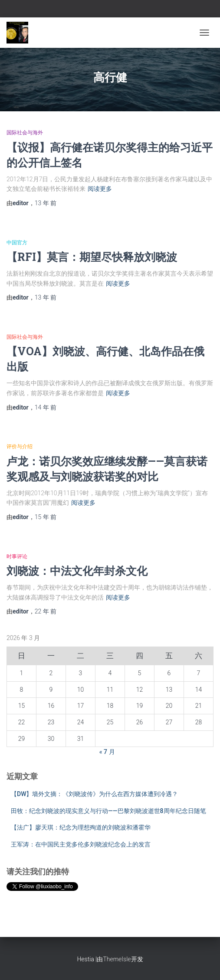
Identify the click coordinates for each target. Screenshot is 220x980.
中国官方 (17, 243)
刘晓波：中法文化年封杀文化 (77, 571)
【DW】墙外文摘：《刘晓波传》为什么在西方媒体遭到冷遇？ (94, 794)
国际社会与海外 (25, 133)
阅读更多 (100, 189)
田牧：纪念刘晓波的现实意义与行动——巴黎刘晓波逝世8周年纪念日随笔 (108, 811)
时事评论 (17, 557)
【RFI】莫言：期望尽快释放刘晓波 (92, 257)
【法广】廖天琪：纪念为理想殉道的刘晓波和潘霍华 (81, 827)
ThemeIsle (117, 959)
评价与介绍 (20, 447)
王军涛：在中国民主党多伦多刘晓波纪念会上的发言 (81, 844)
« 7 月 (107, 752)
